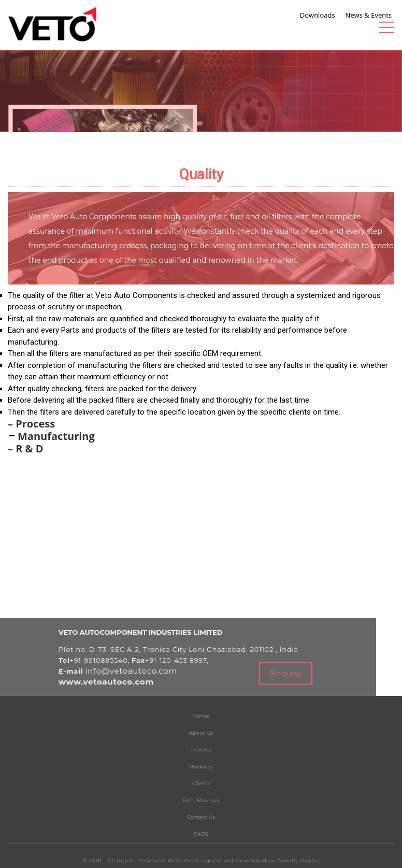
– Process (31, 424)
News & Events (369, 15)
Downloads (318, 15)
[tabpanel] (201, 85)
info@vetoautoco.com (131, 671)
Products (201, 767)
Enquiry (286, 673)
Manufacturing (56, 436)
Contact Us (201, 817)
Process (201, 750)
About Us (201, 733)
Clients (201, 783)
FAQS (201, 834)
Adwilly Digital (298, 860)
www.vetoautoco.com (106, 682)
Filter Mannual (201, 800)
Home (201, 716)
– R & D (26, 449)
